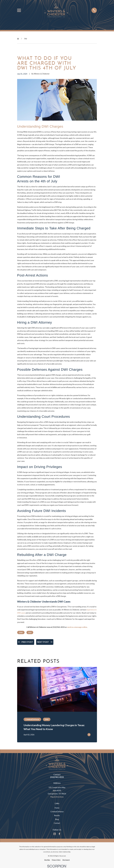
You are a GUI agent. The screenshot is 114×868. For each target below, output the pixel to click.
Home (57, 808)
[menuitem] (47, 860)
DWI (21, 632)
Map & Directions (57, 797)
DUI (30, 632)
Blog (57, 819)
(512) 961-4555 (59, 627)
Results (57, 815)
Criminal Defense (57, 812)
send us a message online (77, 627)
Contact (57, 823)
